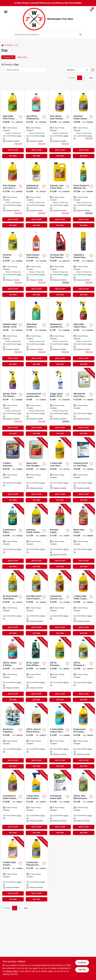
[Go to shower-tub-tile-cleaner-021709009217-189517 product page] (13, 803)
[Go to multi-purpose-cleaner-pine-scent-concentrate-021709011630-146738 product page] (83, 803)
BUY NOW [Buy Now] (13, 156)
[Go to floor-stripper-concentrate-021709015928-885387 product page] (36, 470)
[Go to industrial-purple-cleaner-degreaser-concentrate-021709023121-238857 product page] (13, 470)
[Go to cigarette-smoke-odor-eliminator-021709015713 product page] (83, 264)
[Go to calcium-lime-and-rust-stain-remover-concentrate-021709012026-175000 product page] (60, 603)
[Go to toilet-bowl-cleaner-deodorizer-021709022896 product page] (36, 333)
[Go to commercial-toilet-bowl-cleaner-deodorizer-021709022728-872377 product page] (13, 603)
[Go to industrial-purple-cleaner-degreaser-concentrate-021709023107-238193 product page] (36, 537)
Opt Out (82, 970)
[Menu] (6, 12)
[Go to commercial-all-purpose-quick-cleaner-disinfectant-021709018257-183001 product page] (36, 402)
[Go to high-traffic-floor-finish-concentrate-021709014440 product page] (13, 125)
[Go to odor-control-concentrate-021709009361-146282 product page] (13, 870)
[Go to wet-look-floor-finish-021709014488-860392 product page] (83, 402)
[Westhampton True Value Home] (34, 19)
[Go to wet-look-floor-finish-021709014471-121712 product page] (60, 470)
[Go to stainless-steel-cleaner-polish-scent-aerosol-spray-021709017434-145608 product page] (13, 333)
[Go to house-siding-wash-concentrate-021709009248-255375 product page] (13, 670)
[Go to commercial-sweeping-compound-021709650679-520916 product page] (83, 470)
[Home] (2, 45)
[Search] (81, 34)
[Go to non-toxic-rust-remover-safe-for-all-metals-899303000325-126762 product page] (60, 194)
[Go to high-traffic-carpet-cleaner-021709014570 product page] (83, 333)
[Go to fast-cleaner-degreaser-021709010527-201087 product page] (36, 603)
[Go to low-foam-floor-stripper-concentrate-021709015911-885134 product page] (13, 194)
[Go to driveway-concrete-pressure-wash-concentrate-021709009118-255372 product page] (83, 670)
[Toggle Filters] (93, 70)
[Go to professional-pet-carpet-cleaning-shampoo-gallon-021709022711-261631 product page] (83, 736)
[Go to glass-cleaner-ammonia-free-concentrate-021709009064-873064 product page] (13, 537)
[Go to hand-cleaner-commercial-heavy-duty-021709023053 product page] (36, 264)
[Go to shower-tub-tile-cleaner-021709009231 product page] (13, 402)
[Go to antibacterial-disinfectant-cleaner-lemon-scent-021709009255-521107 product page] (36, 194)
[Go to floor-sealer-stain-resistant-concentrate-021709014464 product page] (60, 125)
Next (91, 78)
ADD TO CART (13, 150)
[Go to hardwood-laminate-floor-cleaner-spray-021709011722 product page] (60, 333)
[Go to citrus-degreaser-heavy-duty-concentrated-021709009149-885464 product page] (83, 537)
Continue (82, 962)
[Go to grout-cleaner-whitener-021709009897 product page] (83, 194)
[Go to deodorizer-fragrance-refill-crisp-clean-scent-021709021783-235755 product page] (13, 736)
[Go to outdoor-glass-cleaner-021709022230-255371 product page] (36, 803)
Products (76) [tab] (8, 57)
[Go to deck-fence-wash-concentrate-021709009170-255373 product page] (36, 736)
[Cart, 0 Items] (91, 10)
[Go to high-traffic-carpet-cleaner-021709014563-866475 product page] (83, 603)
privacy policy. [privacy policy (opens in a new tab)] (12, 971)
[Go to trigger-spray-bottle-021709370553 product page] (60, 402)
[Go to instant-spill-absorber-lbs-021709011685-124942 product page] (60, 803)
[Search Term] (48, 35)
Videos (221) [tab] (22, 57)
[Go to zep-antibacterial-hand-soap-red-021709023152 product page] (36, 125)
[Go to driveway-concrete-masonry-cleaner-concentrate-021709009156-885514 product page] (60, 670)
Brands (9, 45)
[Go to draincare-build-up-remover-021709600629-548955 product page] (36, 670)
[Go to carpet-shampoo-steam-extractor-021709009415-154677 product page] (60, 537)
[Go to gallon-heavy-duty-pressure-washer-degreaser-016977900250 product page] (83, 125)
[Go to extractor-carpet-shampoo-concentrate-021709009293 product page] (13, 264)
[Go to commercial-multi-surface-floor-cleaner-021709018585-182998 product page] (60, 736)
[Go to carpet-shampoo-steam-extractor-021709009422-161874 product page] (36, 870)
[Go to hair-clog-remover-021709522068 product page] (60, 264)
